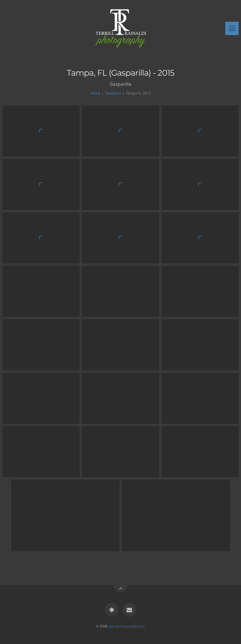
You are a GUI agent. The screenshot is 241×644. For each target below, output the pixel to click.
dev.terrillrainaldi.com (127, 626)
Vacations (113, 93)
